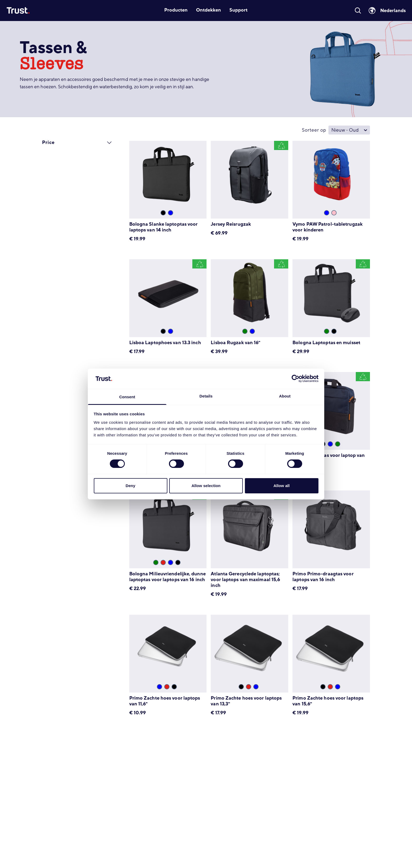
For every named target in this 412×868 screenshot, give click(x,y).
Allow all (282, 486)
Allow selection (206, 486)
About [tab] (285, 396)
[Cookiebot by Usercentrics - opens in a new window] (295, 379)
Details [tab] (206, 396)
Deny (130, 486)
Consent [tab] (127, 397)
